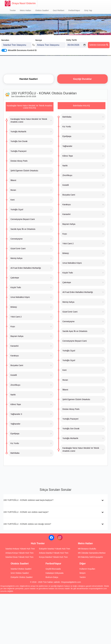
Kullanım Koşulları (87, 569)
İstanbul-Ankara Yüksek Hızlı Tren (20, 549)
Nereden (5, 40)
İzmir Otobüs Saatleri (20, 573)
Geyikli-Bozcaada (53, 569)
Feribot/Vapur (74, 10)
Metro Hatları (25, 10)
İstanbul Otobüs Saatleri (21, 569)
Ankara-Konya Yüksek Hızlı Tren (19, 553)
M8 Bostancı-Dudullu (87, 549)
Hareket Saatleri (29, 79)
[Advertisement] (56, 65)
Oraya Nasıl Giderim (20, 3)
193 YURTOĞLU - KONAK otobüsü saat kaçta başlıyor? (28, 500)
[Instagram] (60, 538)
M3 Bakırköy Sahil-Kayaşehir (90, 557)
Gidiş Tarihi (72, 40)
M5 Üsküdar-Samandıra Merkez (92, 553)
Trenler (13, 10)
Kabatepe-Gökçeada (54, 573)
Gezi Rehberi (59, 10)
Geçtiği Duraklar (82, 79)
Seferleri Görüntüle (99, 45)
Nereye (39, 40)
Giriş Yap (88, 10)
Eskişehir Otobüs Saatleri (22, 577)
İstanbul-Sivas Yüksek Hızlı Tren (19, 557)
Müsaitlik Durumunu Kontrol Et (22, 50)
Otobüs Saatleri (42, 10)
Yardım (83, 577)
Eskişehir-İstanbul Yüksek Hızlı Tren (55, 549)
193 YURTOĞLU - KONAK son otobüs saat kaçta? (26, 512)
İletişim (83, 573)
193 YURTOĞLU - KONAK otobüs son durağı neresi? (27, 524)
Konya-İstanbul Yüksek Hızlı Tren (53, 557)
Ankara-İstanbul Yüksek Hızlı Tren (54, 553)
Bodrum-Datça (52, 577)
